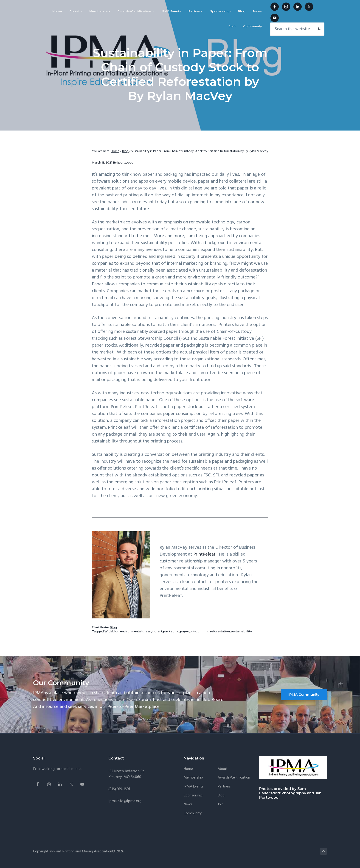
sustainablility (241, 631)
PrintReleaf (204, 554)
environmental (131, 631)
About (223, 769)
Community (193, 814)
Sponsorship (193, 796)
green (147, 631)
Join (221, 805)
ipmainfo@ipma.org (125, 801)
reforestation (220, 631)
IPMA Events (194, 787)
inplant (157, 631)
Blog (113, 627)
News (188, 805)
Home (188, 769)
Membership (193, 778)
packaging (171, 631)
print (193, 631)
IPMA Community (304, 694)
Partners (224, 787)
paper (184, 631)
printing (203, 631)
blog (116, 631)
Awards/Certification (234, 778)
